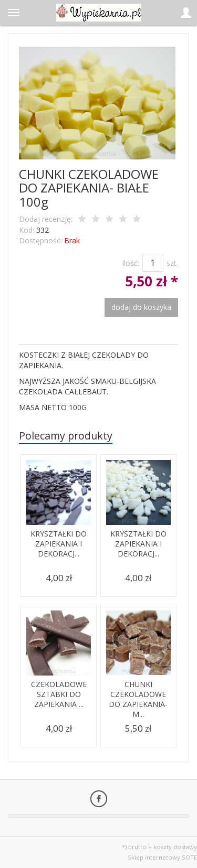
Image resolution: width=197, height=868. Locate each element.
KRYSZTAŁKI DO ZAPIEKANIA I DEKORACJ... (59, 544)
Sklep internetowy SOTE (162, 857)
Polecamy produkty (66, 436)
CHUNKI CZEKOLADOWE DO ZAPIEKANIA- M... (138, 699)
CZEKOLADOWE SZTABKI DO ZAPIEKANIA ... (59, 694)
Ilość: (131, 263)
